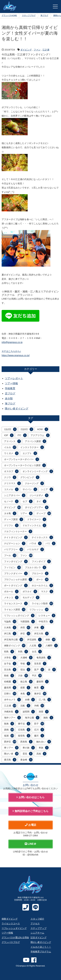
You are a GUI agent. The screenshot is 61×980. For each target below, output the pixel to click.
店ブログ (10, 393)
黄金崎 (26, 760)
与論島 (10, 622)
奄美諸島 (44, 658)
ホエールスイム (42, 585)
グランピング (30, 477)
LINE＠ (30, 844)
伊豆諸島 (34, 640)
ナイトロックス (42, 537)
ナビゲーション (15, 543)
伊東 (39, 628)
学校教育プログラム (41, 952)
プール (10, 555)
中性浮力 (46, 622)
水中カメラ (12, 700)
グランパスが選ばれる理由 (15, 937)
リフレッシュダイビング (19, 616)
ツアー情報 (11, 383)
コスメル (11, 489)
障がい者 (11, 754)
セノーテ (11, 501)
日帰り (10, 694)
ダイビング (26, 50)
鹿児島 (10, 760)
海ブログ (44, 15)
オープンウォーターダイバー (22, 459)
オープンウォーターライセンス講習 (25, 465)
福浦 (9, 736)
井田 (25, 628)
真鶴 (9, 730)
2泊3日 (27, 429)
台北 (37, 652)
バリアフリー (14, 549)
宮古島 (10, 670)
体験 (51, 640)
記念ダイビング (39, 937)
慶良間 (10, 688)
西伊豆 (10, 742)
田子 (39, 724)
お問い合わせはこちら (30, 797)
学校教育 (10, 388)
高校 (41, 754)
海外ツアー (12, 718)
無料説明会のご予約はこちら (30, 811)
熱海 (9, 724)
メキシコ (11, 597)
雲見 (28, 754)
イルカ (10, 447)
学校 (25, 664)
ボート (42, 579)
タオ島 (10, 513)
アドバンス (12, 441)
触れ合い (44, 742)
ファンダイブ (41, 561)
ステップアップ (39, 928)
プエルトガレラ (36, 567)
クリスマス (12, 483)
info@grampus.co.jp (12, 342)
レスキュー (47, 616)
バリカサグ (36, 549)
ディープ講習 (14, 519)
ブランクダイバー (16, 573)
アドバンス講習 (36, 441)
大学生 (10, 658)
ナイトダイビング (16, 537)
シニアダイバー (15, 495)
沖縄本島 (11, 712)
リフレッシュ (39, 609)
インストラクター (32, 447)
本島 (25, 694)
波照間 (29, 712)
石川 (39, 730)
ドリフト (11, 525)
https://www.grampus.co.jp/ (16, 355)
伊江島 (10, 634)
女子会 (10, 664)
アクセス (35, 923)
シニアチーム (37, 933)
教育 (39, 688)
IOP (9, 435)
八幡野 (52, 646)
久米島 (10, 628)
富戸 (39, 670)
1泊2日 (10, 429)
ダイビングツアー (37, 507)
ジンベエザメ (39, 495)
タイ (41, 501)
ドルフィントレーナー (18, 531)
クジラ (10, 477)
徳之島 (26, 682)
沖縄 (39, 706)
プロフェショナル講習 (18, 579)
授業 (25, 688)
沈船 (25, 706)
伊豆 (25, 634)
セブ (28, 501)
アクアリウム (40, 435)
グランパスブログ (11, 942)
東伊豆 (40, 694)
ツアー (26, 513)
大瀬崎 (26, 658)
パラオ (36, 543)
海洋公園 (32, 718)
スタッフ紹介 (37, 919)
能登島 (24, 736)
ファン (37, 50)
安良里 (40, 664)
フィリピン (12, 567)
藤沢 (39, 736)
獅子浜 (24, 724)
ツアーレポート (14, 378)
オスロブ (11, 471)
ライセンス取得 (42, 603)
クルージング (34, 483)
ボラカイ (30, 591)
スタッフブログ (29, 15)
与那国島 (28, 622)
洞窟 (44, 712)
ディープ (44, 513)
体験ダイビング (15, 646)
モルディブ (31, 597)
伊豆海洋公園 (14, 640)
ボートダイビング (16, 585)
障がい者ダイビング (17, 409)
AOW (43, 429)
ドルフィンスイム (34, 525)
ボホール (11, 591)
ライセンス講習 (15, 609)
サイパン (30, 489)
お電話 (30, 825)
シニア (47, 489)
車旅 (44, 748)
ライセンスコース (16, 603)
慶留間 (43, 682)
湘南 (48, 718)
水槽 (30, 700)
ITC (22, 435)
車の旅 (29, 748)
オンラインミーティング (38, 471)
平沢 (37, 676)
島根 (9, 676)
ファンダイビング (16, 561)
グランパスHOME (9, 15)
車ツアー (11, 748)
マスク (47, 591)
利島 (23, 652)
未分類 (9, 399)
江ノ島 (45, 700)
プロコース (40, 573)
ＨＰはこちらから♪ (11, 351)
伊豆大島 (41, 634)
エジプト (30, 453)
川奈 (23, 676)
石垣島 (24, 730)
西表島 (26, 742)
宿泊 (25, 670)
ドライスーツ (37, 519)
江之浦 (46, 50)
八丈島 (36, 646)
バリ (51, 543)
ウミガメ (11, 453)
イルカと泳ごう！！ (41, 947)
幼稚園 (10, 682)
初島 (9, 652)
